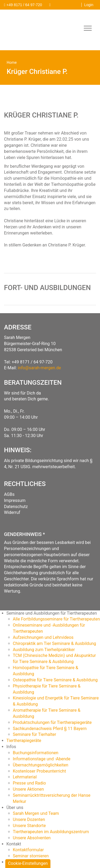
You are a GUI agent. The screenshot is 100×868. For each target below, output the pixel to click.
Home (12, 62)
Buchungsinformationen (36, 753)
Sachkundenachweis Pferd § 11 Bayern (50, 729)
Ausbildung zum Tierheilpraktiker (44, 650)
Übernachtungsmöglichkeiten (41, 765)
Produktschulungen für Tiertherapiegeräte (52, 722)
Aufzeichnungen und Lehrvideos (43, 637)
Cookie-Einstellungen (28, 863)
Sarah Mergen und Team (36, 813)
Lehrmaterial (25, 777)
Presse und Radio (29, 783)
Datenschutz (16, 507)
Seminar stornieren (31, 856)
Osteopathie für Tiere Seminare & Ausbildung (55, 680)
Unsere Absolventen (32, 838)
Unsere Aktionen (28, 789)
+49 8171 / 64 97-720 (32, 362)
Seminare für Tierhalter (35, 734)
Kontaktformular (28, 850)
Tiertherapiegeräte (24, 741)
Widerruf (12, 512)
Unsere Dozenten (29, 819)
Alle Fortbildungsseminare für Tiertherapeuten (56, 619)
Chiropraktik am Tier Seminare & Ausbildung (54, 643)
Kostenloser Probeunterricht (39, 771)
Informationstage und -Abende (42, 759)
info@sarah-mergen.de (39, 368)
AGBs (9, 494)
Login (89, 5)
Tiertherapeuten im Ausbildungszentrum (51, 832)
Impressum (15, 500)
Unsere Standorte (29, 826)
